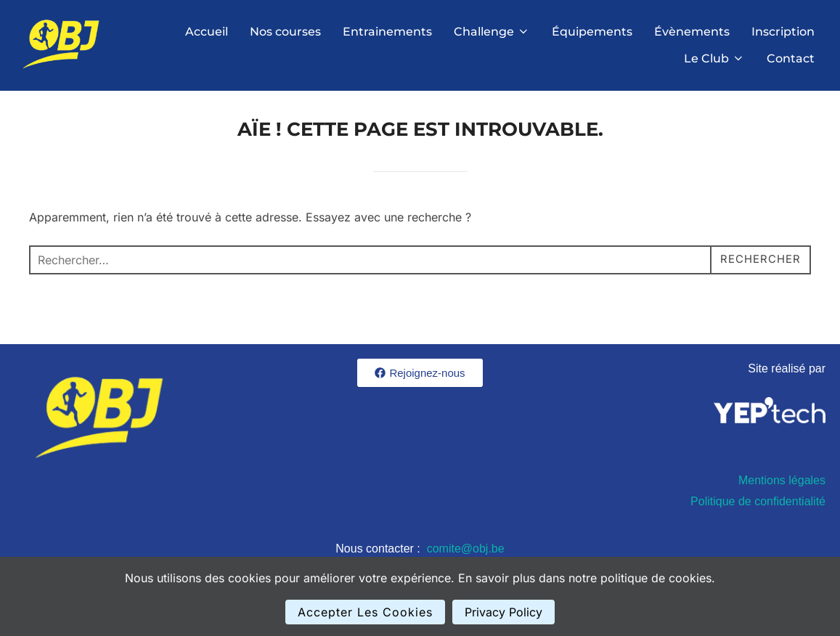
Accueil (207, 32)
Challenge (492, 32)
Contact (791, 58)
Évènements (692, 32)
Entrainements (387, 32)
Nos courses (285, 32)
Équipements (592, 32)
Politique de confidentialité (758, 511)
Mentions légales (782, 490)
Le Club (714, 58)
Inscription (783, 32)
